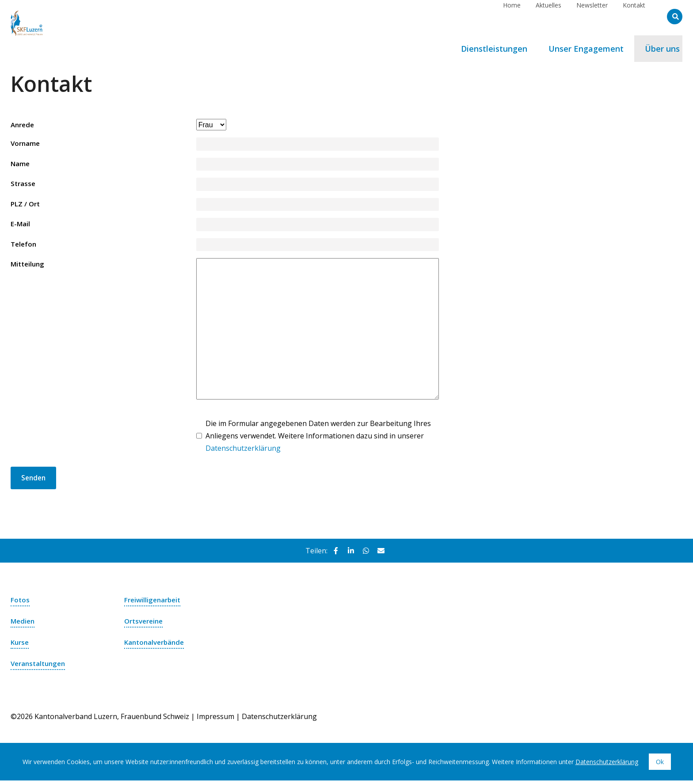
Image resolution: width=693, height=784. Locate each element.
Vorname (26, 145)
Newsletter (592, 16)
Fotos (20, 603)
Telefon (24, 247)
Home (512, 16)
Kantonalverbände (156, 646)
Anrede (23, 125)
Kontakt (634, 16)
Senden (34, 481)
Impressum (215, 720)
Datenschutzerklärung (243, 451)
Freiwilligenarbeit (154, 603)
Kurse (21, 646)
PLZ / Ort (26, 206)
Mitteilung (29, 267)
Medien (23, 624)
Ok (660, 765)
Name (21, 165)
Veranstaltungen (40, 667)
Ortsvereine (145, 624)
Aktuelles (548, 16)
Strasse (24, 186)
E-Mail (21, 226)
